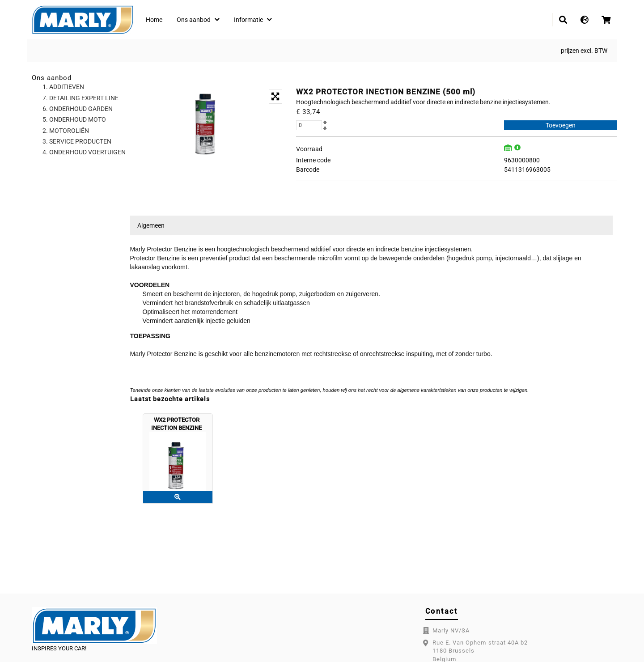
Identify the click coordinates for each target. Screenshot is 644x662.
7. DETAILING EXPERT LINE (80, 98)
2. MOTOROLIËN (66, 131)
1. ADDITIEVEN (63, 87)
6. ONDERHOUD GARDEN (78, 109)
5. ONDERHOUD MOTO (74, 119)
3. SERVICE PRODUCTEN (77, 141)
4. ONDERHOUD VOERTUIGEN (84, 152)
